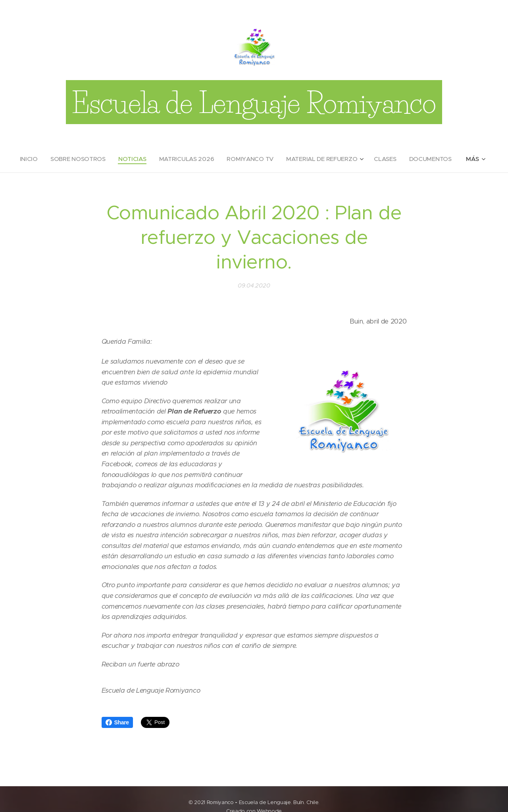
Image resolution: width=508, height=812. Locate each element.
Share (117, 722)
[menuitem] (27, 159)
